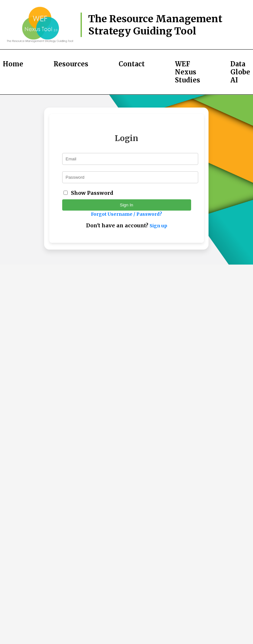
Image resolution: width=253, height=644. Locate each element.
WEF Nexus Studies (188, 72)
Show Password (92, 193)
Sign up (158, 226)
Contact (132, 64)
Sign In (127, 205)
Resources (71, 64)
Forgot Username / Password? (126, 214)
